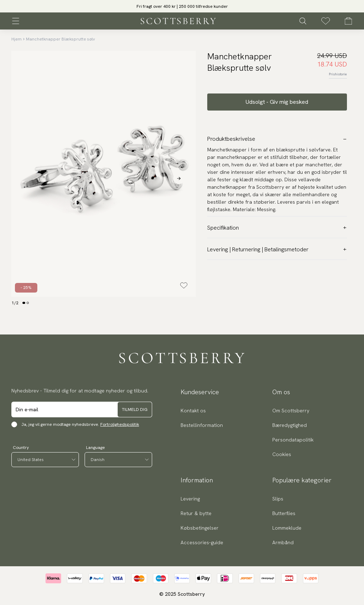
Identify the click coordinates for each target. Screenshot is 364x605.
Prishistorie (338, 74)
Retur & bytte (196, 513)
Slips (278, 499)
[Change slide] (24, 303)
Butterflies (284, 513)
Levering (190, 499)
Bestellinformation (202, 425)
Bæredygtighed (290, 425)
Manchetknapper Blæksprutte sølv (60, 39)
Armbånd (283, 542)
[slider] (182, 6)
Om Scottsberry (291, 411)
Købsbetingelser (200, 528)
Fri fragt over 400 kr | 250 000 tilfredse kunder (182, 6)
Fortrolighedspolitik (120, 424)
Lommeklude (287, 528)
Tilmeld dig (135, 409)
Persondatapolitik (293, 440)
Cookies (282, 454)
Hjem (17, 39)
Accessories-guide (202, 542)
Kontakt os (193, 411)
